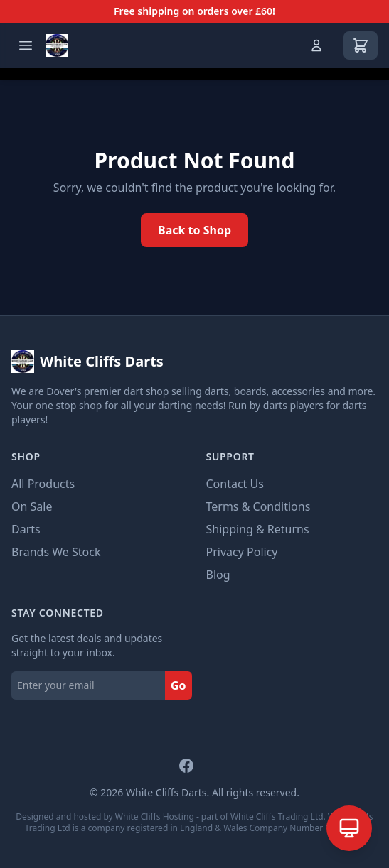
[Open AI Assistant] (349, 828)
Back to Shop (194, 230)
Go (178, 685)
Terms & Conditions (259, 506)
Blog (218, 575)
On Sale (32, 506)
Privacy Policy (242, 552)
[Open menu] (26, 45)
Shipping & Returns (258, 529)
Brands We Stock (56, 552)
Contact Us (235, 484)
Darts (26, 529)
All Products (43, 484)
